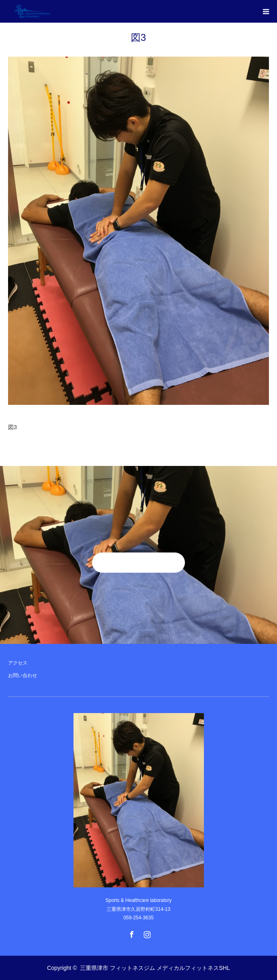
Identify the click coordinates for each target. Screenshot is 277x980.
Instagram (146, 933)
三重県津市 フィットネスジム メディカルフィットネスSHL (155, 968)
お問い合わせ (23, 675)
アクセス (18, 663)
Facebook (131, 933)
